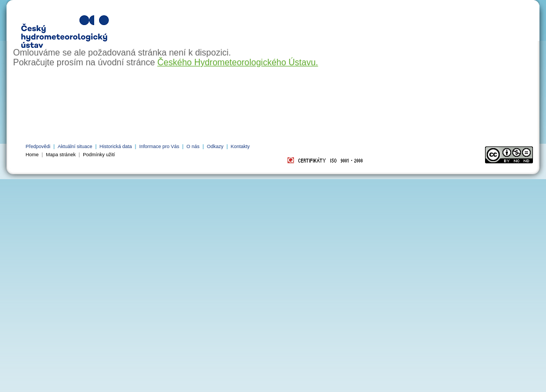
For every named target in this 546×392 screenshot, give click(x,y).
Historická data (116, 146)
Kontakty (240, 146)
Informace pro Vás (159, 146)
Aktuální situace (75, 146)
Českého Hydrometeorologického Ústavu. (238, 62)
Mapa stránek (61, 155)
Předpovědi (38, 146)
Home (32, 155)
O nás (193, 146)
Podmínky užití (99, 155)
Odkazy (215, 146)
